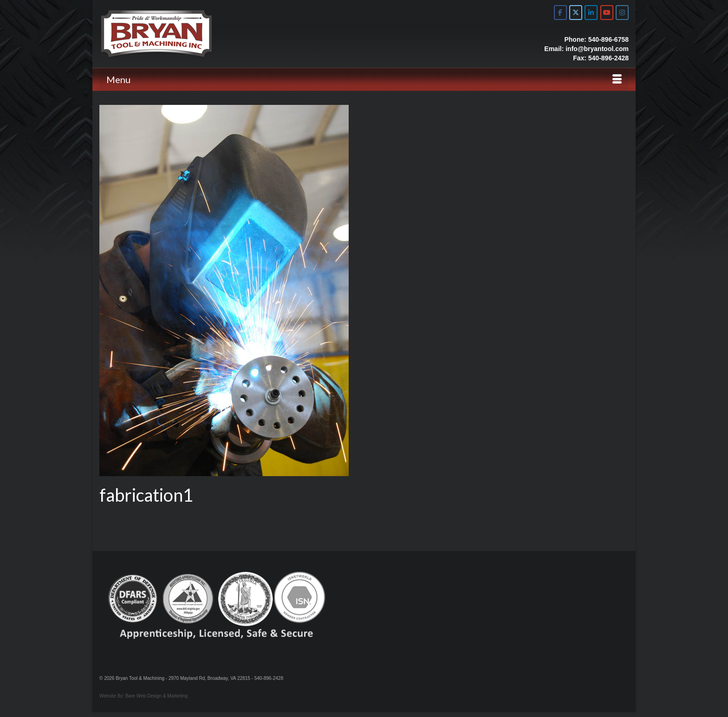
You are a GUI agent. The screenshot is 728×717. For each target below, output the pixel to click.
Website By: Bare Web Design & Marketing (143, 696)
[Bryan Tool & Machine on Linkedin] (591, 13)
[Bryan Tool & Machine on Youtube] (607, 13)
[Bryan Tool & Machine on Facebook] (560, 13)
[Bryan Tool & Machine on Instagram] (622, 13)
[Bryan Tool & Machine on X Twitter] (576, 13)
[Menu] (364, 79)
